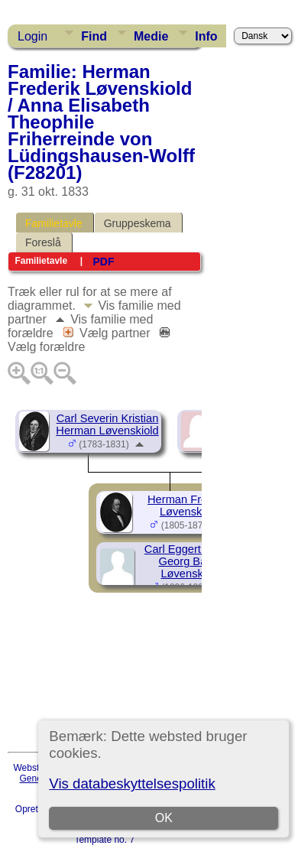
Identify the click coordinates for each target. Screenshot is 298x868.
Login (32, 36)
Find (94, 36)
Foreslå (43, 242)
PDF (103, 262)
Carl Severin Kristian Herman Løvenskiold (107, 424)
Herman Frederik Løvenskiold (189, 506)
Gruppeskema (138, 223)
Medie (151, 36)
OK (164, 818)
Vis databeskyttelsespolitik (132, 783)
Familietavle (54, 223)
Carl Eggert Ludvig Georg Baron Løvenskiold (191, 561)
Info (206, 36)
